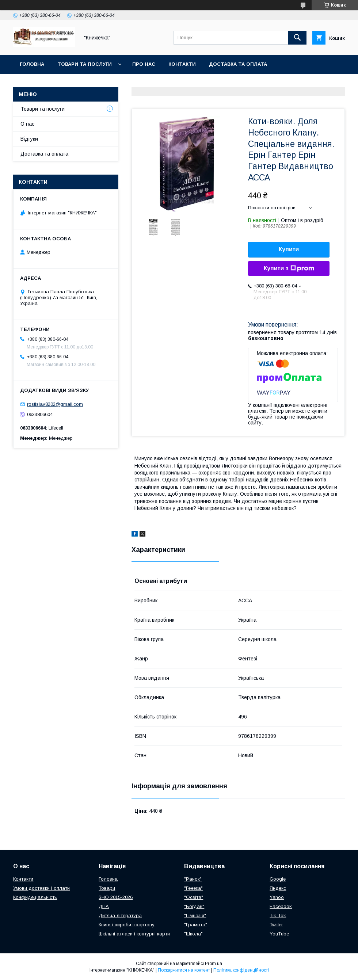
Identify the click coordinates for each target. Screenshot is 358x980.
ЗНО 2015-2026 (116, 897)
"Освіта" (194, 897)
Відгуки (29, 139)
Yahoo (277, 897)
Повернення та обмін (51, 83)
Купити (289, 249)
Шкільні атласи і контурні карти (134, 934)
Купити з (289, 268)
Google (278, 879)
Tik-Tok (278, 916)
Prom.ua (214, 964)
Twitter (276, 925)
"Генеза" (193, 888)
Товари (107, 888)
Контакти (182, 64)
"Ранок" (193, 879)
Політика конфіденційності (241, 970)
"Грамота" (196, 925)
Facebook (281, 906)
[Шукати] (297, 38)
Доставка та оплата (238, 64)
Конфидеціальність (35, 897)
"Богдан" (194, 906)
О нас (27, 124)
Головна (32, 64)
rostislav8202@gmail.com (55, 404)
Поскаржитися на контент (184, 970)
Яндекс (278, 888)
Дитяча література (120, 916)
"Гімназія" (195, 916)
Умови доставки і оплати (41, 888)
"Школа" (193, 934)
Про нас (144, 64)
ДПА (104, 906)
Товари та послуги (85, 64)
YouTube (279, 934)
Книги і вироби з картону (127, 925)
